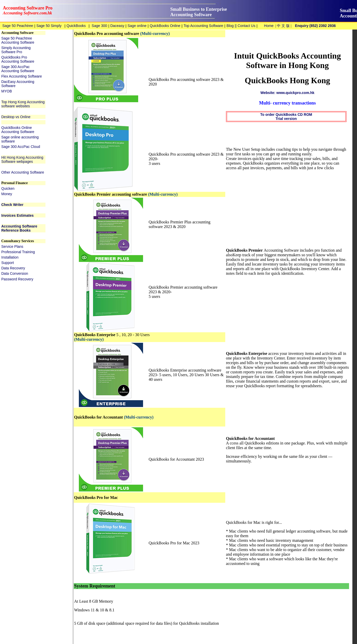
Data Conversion (15, 273)
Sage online (137, 26)
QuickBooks (76, 26)
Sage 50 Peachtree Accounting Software (18, 40)
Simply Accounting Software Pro (16, 50)
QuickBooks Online (165, 26)
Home (269, 26)
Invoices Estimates (17, 215)
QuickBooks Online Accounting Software (18, 130)
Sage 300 (99, 26)
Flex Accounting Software (22, 76)
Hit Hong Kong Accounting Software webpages (22, 159)
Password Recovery (17, 279)
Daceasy (117, 26)
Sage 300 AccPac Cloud (21, 147)
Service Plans (12, 247)
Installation (10, 257)
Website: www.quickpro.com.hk (287, 93)
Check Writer (12, 205)
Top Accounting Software (203, 26)
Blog (230, 26)
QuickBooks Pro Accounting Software (18, 59)
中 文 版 (283, 26)
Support (8, 263)
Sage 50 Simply (49, 26)
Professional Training (18, 252)
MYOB (7, 91)
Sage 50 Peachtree (18, 26)
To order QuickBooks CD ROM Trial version (286, 117)
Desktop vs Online (16, 117)
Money (7, 194)
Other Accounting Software (23, 172)
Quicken (8, 188)
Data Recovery (13, 268)
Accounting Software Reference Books (19, 228)
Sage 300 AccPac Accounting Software (18, 69)
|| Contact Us (245, 26)
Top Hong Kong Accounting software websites (23, 104)
